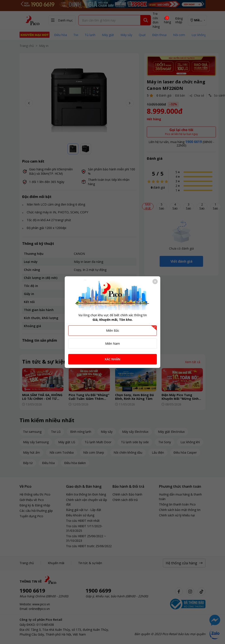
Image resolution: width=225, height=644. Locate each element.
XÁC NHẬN (112, 359)
